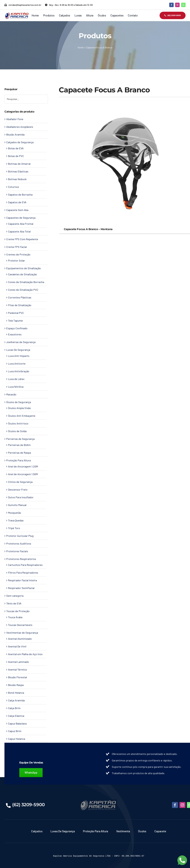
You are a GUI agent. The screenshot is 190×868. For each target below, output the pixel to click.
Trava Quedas (16, 520)
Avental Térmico (18, 669)
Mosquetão (15, 513)
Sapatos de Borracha (20, 195)
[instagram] (177, 5)
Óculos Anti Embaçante (22, 416)
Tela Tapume (15, 321)
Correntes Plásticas (20, 297)
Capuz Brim (15, 731)
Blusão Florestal (17, 677)
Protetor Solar (16, 260)
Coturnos (14, 187)
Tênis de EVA (14, 603)
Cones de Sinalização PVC (23, 290)
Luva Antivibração (19, 371)
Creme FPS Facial (16, 247)
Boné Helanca (16, 693)
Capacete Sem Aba (17, 210)
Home (81, 47)
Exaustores (15, 334)
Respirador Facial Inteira (22, 580)
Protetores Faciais (17, 551)
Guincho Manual (17, 505)
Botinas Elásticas (18, 171)
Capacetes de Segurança (21, 218)
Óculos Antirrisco (18, 423)
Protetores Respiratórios (21, 559)
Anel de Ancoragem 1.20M (23, 466)
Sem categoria (15, 596)
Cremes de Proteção (18, 254)
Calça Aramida (16, 700)
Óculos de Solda (17, 431)
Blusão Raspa (16, 685)
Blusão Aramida (15, 134)
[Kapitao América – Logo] (17, 13)
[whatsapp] (183, 5)
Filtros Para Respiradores (23, 573)
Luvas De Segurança (18, 350)
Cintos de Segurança (20, 482)
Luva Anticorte (17, 364)
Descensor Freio (18, 490)
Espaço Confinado (17, 328)
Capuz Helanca (17, 739)
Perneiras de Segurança (20, 439)
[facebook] (171, 5)
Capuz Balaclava (17, 723)
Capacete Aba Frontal (21, 224)
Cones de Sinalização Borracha (26, 282)
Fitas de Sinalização (20, 305)
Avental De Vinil (17, 646)
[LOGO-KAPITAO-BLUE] (99, 801)
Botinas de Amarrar (19, 164)
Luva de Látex (16, 379)
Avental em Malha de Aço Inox (25, 654)
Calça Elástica (16, 716)
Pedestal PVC (16, 313)
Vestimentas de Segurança (22, 633)
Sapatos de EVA (17, 202)
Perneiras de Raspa (19, 453)
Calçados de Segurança (20, 142)
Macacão (11, 394)
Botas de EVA (16, 148)
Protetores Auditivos (19, 543)
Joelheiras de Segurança (21, 342)
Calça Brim (14, 708)
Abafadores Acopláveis (20, 127)
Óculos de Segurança (19, 402)
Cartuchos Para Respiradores (25, 565)
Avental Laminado (18, 662)
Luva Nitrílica (16, 387)
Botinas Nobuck (17, 179)
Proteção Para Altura (18, 460)
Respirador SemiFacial (21, 588)
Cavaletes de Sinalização (22, 274)
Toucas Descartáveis (20, 625)
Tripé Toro (14, 528)
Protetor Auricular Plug (20, 536)
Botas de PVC (16, 156)
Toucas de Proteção (18, 611)
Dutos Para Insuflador (21, 497)
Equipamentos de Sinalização (24, 268)
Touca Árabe (15, 617)
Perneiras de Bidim (19, 445)
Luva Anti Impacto (19, 356)
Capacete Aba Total (19, 231)
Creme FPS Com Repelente (22, 239)
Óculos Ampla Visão (19, 408)
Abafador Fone (15, 119)
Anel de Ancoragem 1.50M (23, 474)
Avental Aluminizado (20, 639)
